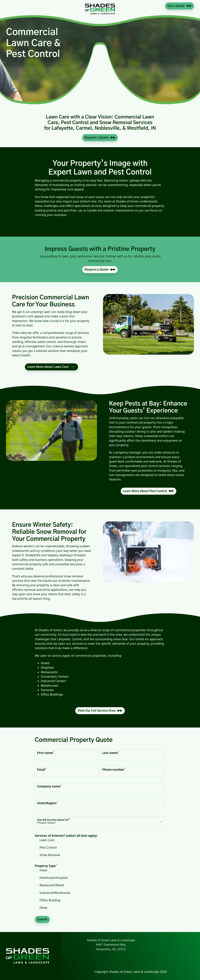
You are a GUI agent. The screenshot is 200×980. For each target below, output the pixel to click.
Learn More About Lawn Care (48, 367)
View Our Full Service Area (96, 711)
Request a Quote (97, 138)
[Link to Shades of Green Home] (100, 6)
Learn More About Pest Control (145, 491)
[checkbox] (99, 848)
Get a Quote (176, 6)
